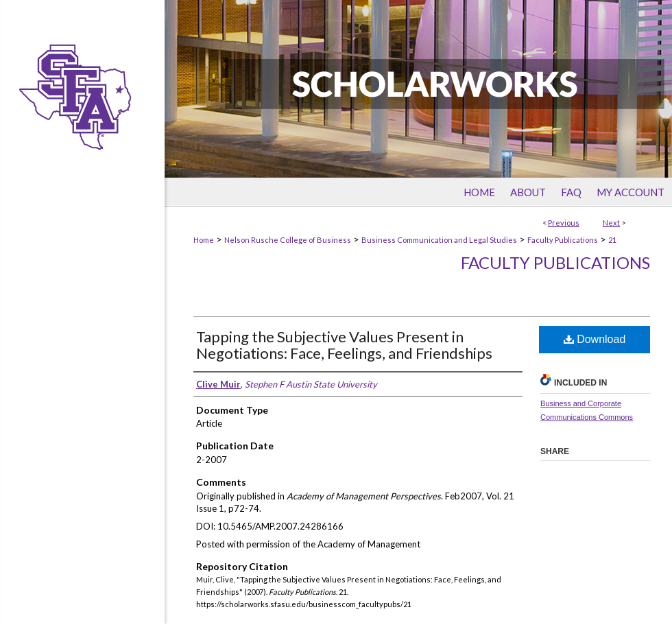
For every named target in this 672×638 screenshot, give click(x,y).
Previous (564, 223)
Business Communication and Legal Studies (439, 240)
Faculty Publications (563, 240)
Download (595, 339)
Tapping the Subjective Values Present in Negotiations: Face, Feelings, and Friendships (344, 345)
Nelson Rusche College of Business (288, 240)
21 (612, 240)
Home (204, 240)
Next (611, 223)
